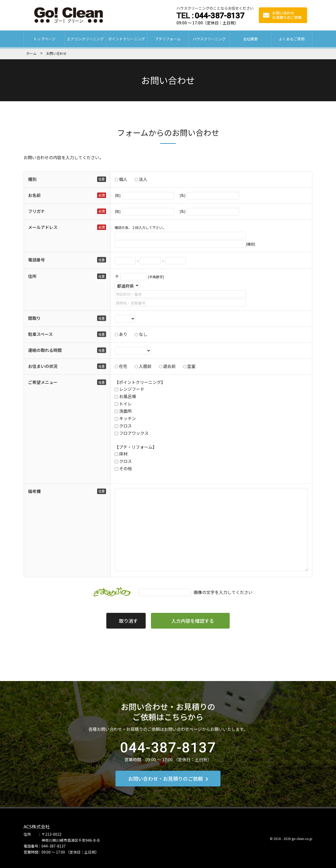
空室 (191, 366)
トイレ (125, 404)
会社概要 (250, 39)
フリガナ (36, 211)
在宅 (123, 366)
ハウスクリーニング (209, 39)
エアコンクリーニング (85, 39)
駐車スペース (40, 334)
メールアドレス (43, 227)
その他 (125, 468)
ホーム (31, 53)
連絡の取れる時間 (45, 350)
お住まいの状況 (43, 366)
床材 (123, 454)
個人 (123, 179)
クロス (125, 426)
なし (143, 334)
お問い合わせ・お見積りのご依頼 (168, 778)
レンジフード (132, 389)
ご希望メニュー (43, 382)
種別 (32, 179)
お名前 (34, 195)
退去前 (169, 366)
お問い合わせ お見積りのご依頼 (282, 15)
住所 (32, 276)
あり (123, 334)
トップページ (44, 39)
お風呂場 (128, 396)
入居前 (145, 366)
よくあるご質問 (292, 39)
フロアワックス (134, 433)
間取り (34, 318)
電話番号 (36, 260)
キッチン (128, 418)
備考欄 (34, 491)
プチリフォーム (168, 39)
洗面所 (125, 411)
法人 (143, 179)
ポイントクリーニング (127, 39)
